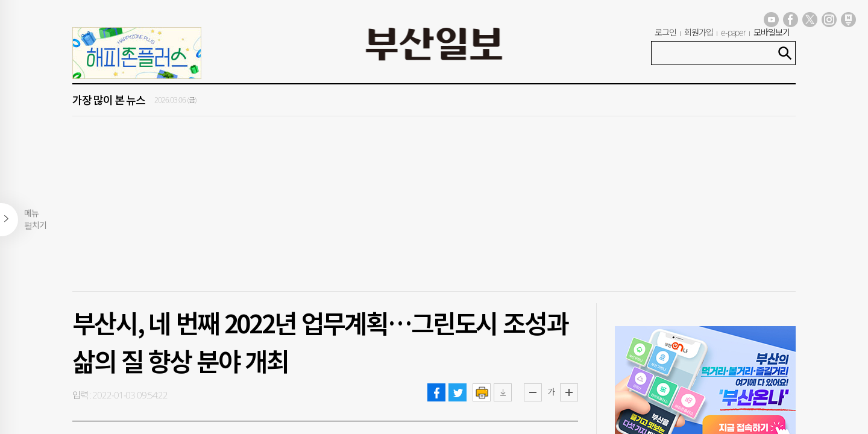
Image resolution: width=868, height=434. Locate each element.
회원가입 (699, 32)
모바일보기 (772, 32)
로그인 (665, 32)
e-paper (734, 32)
